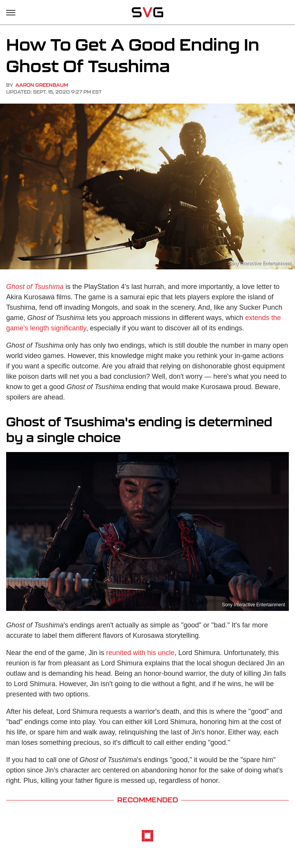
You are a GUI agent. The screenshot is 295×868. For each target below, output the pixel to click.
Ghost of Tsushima (35, 287)
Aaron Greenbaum (42, 85)
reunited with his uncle (140, 653)
